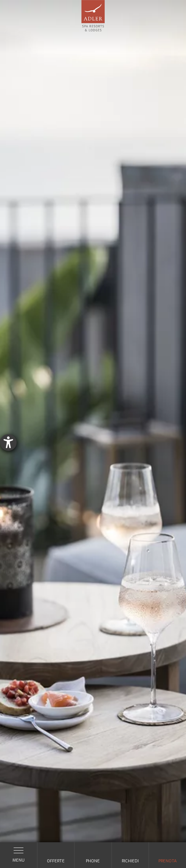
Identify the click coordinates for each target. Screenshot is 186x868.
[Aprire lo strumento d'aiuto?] (8, 443)
